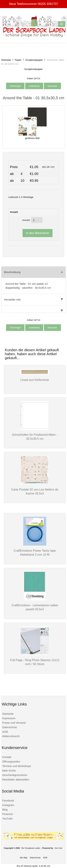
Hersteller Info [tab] (33, 300)
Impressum (9, 718)
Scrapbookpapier (34, 60)
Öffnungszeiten (11, 761)
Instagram (8, 805)
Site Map (23, 858)
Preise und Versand (14, 723)
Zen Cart (58, 848)
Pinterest (7, 814)
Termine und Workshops (17, 766)
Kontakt (7, 757)
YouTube (7, 818)
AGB (5, 732)
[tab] (33, 309)
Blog (5, 809)
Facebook (8, 801)
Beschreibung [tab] (33, 272)
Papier (18, 60)
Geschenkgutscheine (15, 775)
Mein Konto (9, 770)
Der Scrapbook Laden (31, 848)
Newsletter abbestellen (16, 779)
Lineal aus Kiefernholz (35, 380)
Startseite (6, 60)
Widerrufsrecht (11, 736)
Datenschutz (10, 727)
